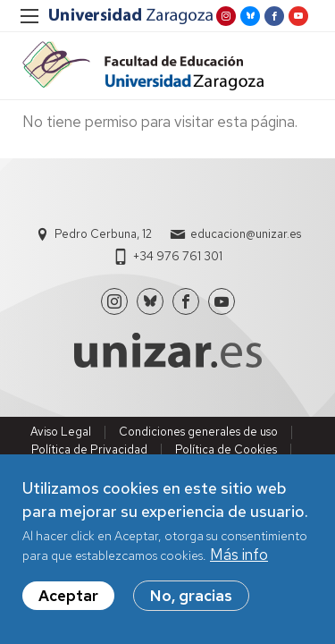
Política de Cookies (226, 449)
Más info (239, 555)
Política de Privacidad (89, 449)
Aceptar (68, 596)
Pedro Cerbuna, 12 (103, 234)
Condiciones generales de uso (198, 432)
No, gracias (191, 596)
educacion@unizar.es (246, 234)
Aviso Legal (61, 432)
